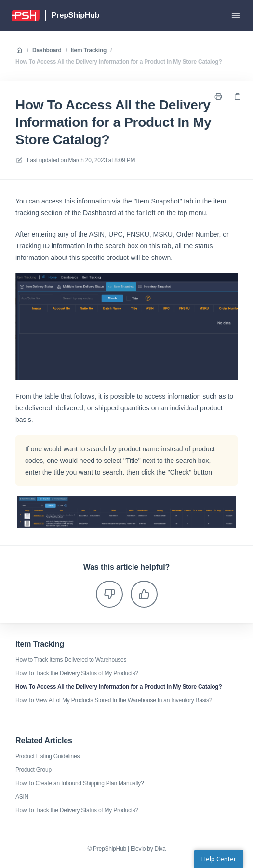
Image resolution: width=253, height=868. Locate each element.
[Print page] (218, 96)
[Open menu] (236, 15)
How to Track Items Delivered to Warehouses (71, 660)
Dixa (160, 849)
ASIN (22, 797)
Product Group (33, 770)
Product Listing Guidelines (47, 756)
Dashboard (47, 50)
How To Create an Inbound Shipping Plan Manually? (80, 783)
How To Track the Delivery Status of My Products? (77, 673)
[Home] (26, 15)
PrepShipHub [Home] (76, 15)
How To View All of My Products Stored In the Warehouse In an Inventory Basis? (114, 700)
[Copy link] (238, 96)
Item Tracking (89, 50)
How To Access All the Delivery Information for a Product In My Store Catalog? (119, 62)
